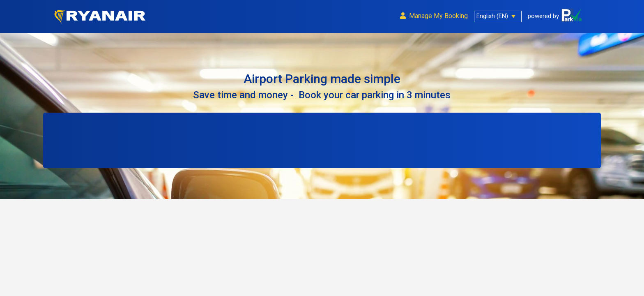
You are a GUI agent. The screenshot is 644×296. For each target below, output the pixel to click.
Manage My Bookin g (434, 16)
